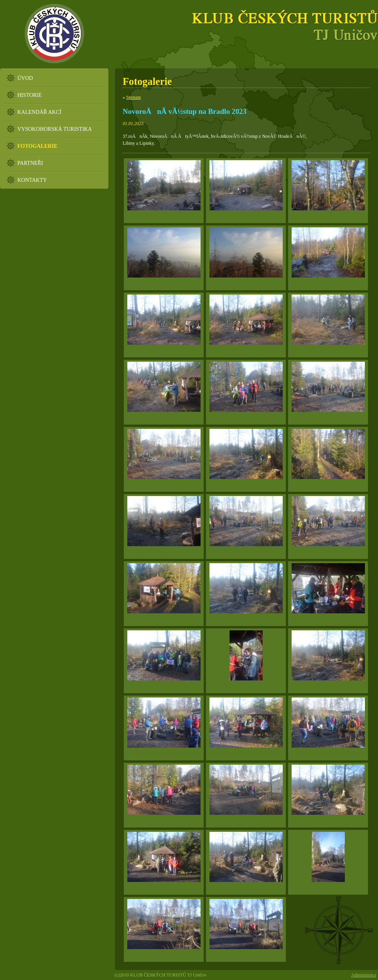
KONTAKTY (32, 180)
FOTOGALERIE (37, 146)
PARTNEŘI (30, 163)
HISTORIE (30, 95)
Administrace (364, 975)
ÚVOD (25, 78)
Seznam (133, 97)
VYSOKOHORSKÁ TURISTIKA (55, 129)
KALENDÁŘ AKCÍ (39, 112)
